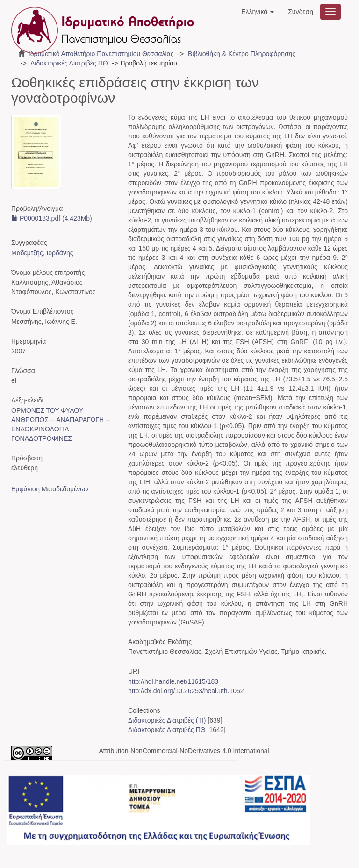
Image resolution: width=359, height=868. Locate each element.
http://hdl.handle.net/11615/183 (173, 681)
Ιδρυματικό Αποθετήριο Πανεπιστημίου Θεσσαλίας (101, 54)
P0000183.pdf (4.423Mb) (52, 218)
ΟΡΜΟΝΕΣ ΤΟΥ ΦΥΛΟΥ (47, 410)
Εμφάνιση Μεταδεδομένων (50, 489)
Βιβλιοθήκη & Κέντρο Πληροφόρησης (242, 54)
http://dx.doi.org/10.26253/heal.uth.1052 (186, 691)
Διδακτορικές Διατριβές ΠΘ (69, 63)
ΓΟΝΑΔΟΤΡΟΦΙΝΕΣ (42, 438)
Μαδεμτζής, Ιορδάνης (42, 253)
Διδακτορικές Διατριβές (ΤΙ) (167, 720)
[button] (258, 12)
